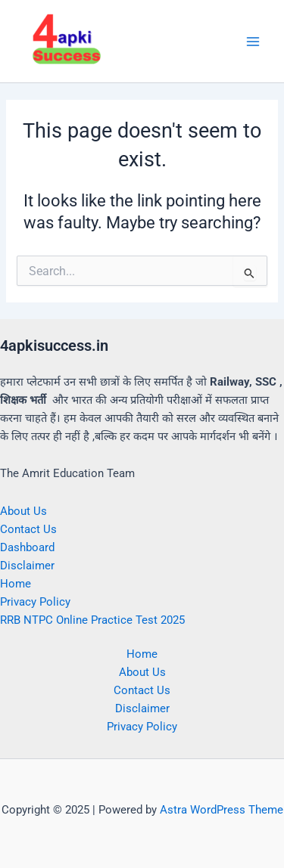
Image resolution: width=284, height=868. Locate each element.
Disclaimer (27, 566)
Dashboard (27, 547)
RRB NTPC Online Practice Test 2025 (92, 620)
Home (16, 584)
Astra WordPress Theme (222, 810)
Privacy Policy (35, 602)
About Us (23, 511)
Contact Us (28, 529)
